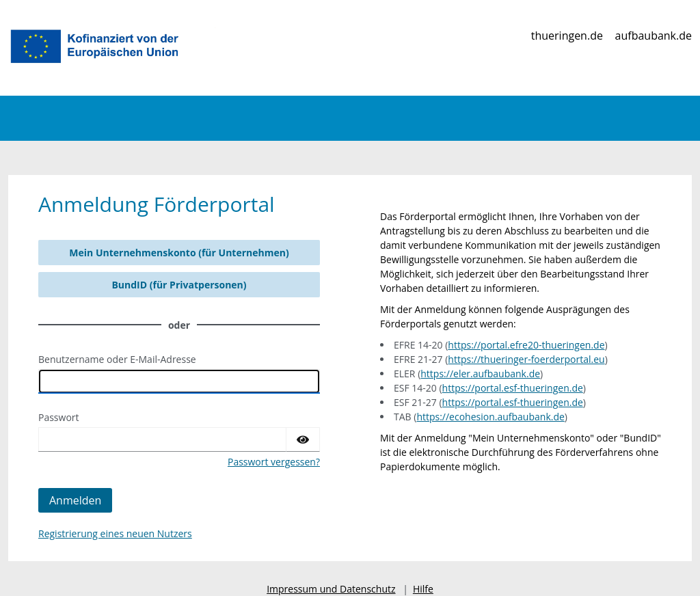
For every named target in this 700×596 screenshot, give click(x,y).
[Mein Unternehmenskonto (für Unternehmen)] (179, 253)
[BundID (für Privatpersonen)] (179, 285)
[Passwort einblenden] (303, 439)
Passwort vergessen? (274, 462)
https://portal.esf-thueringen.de (513, 388)
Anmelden (75, 500)
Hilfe (423, 589)
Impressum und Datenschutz (331, 589)
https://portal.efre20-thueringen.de (526, 345)
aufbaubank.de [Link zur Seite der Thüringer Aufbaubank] (654, 36)
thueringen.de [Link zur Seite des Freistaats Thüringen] (567, 36)
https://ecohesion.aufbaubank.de (490, 417)
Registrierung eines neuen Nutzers (115, 533)
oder (179, 325)
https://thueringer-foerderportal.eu (526, 359)
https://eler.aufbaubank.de (480, 374)
